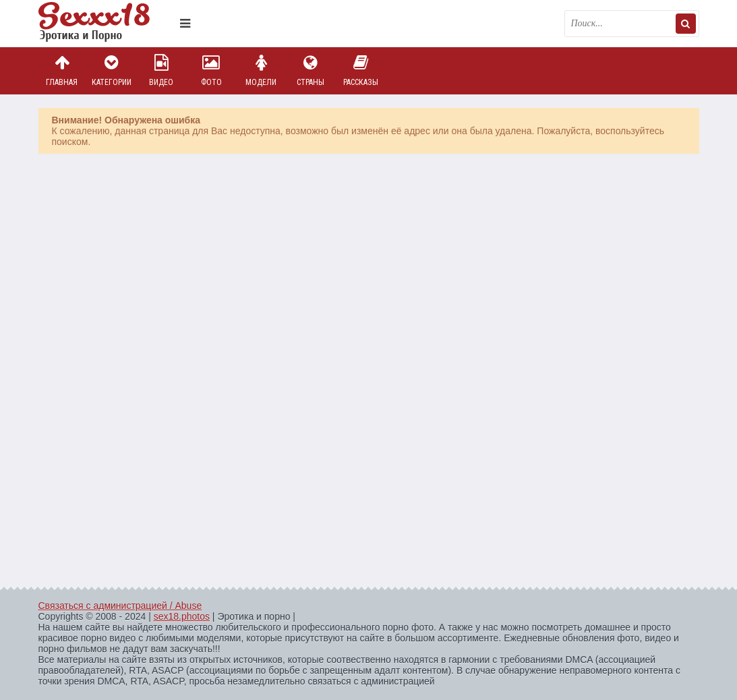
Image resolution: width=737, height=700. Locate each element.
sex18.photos (182, 616)
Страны (311, 70)
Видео (161, 70)
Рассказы (361, 70)
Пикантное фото (106, 24)
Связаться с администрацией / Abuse (120, 606)
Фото (211, 70)
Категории (111, 70)
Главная (62, 70)
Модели (261, 70)
